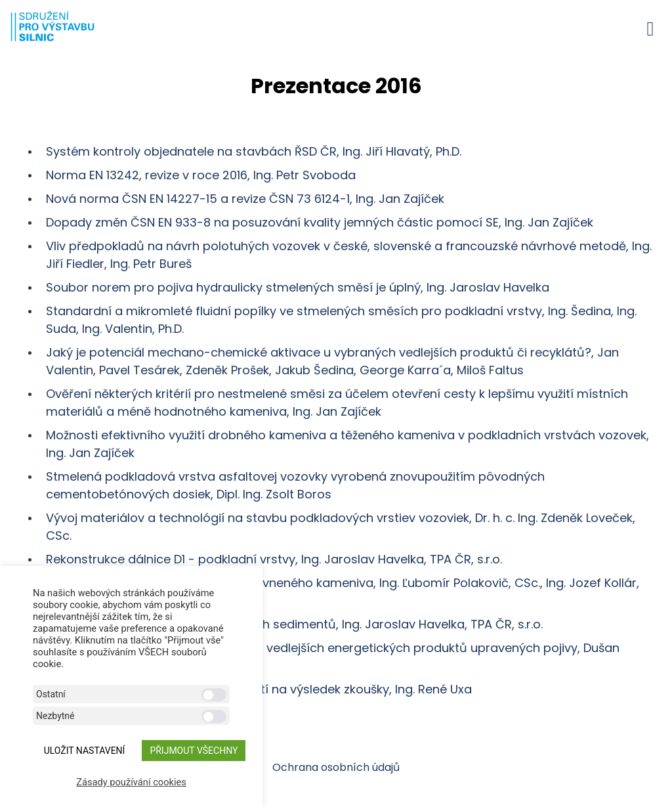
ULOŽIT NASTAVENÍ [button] (85, 751)
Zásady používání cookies (131, 782)
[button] (650, 29)
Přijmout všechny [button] (194, 751)
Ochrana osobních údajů (336, 767)
